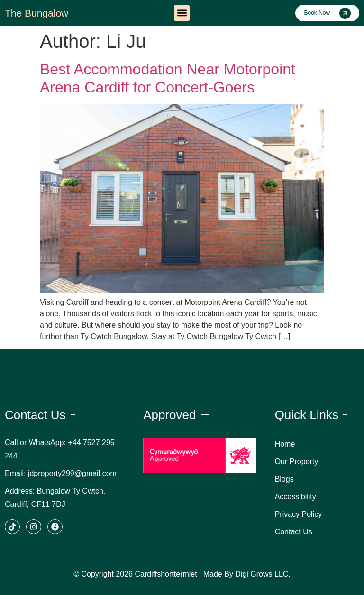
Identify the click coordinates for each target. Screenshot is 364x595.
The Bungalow (36, 13)
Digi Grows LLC (262, 574)
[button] (182, 13)
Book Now (317, 13)
